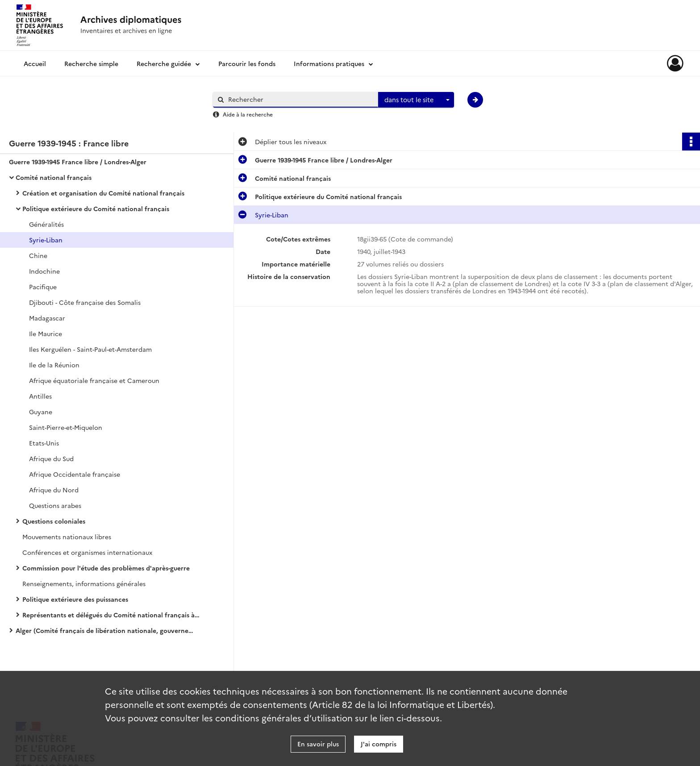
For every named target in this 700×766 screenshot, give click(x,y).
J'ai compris (379, 744)
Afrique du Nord (54, 490)
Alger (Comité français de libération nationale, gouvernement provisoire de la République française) (105, 630)
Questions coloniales (54, 521)
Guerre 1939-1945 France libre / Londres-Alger (78, 162)
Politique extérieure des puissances (75, 599)
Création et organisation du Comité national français (103, 193)
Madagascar (47, 318)
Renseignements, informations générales (84, 583)
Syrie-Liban (46, 240)
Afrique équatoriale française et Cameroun (94, 380)
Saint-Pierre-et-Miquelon (66, 427)
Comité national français (54, 177)
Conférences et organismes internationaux (87, 552)
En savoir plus (318, 744)
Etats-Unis (44, 443)
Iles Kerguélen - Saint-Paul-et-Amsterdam (90, 349)
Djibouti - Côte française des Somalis (85, 302)
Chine (38, 255)
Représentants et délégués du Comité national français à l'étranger (112, 615)
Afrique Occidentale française (75, 474)
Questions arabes (55, 505)
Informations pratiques (329, 63)
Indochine (44, 271)
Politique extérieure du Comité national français (96, 208)
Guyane (41, 412)
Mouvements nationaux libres (67, 537)
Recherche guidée (164, 63)
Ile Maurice (46, 333)
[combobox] (416, 100)
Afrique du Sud (51, 458)
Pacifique (43, 287)
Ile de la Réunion (54, 365)
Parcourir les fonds (247, 63)
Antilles (40, 396)
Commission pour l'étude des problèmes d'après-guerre (106, 568)
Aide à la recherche (248, 114)
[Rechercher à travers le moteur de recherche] (300, 99)
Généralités (46, 224)
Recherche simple (91, 63)
